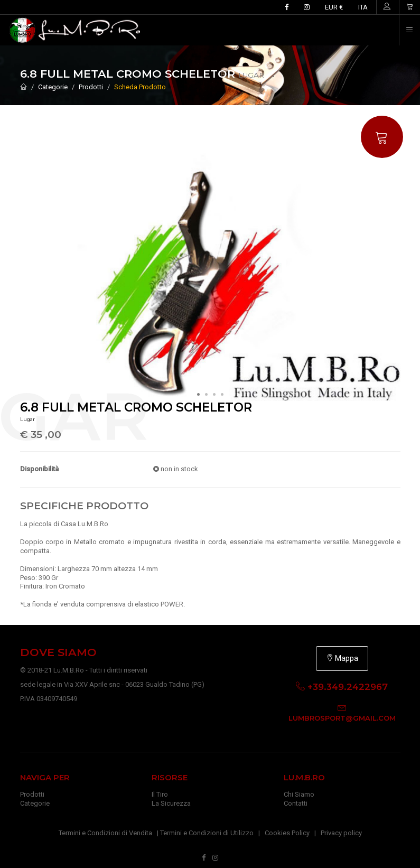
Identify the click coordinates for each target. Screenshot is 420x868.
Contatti (296, 803)
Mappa (342, 658)
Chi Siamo (299, 794)
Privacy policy (341, 833)
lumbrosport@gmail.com (342, 718)
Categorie (53, 87)
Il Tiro (160, 794)
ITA (363, 7)
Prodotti (91, 87)
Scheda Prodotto (140, 87)
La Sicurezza (171, 803)
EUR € (334, 7)
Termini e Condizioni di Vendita (105, 833)
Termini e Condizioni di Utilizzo (207, 833)
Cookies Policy (287, 833)
